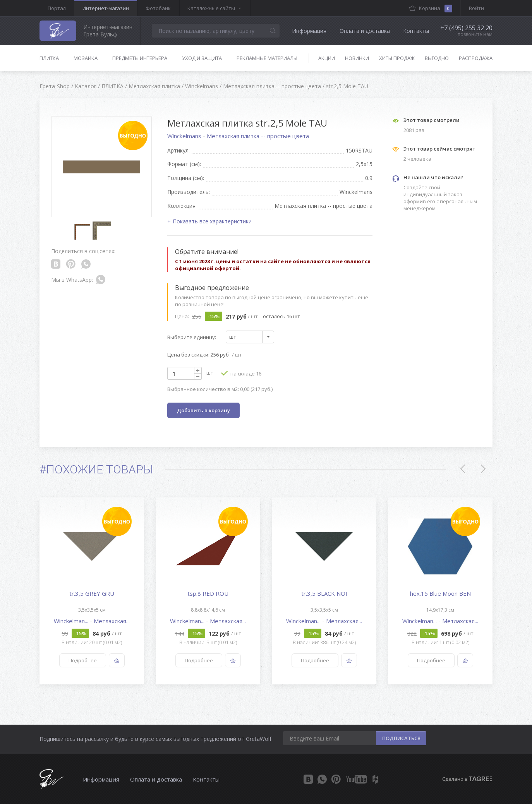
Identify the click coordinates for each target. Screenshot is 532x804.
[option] (92, 591)
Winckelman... (72, 621)
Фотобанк (158, 8)
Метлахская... (112, 621)
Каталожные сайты (211, 8)
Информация (309, 31)
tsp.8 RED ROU (208, 593)
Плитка (49, 58)
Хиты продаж (397, 58)
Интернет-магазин (106, 8)
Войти (476, 8)
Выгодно (437, 58)
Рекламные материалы (267, 58)
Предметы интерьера (140, 58)
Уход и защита (202, 58)
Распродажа (476, 58)
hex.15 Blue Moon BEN (440, 593)
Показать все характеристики (212, 221)
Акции (327, 58)
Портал (57, 8)
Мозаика (86, 58)
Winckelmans (185, 136)
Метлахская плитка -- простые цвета (258, 136)
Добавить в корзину (203, 410)
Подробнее (83, 660)
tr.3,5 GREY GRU (92, 593)
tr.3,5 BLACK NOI (324, 593)
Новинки (357, 58)
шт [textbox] (233, 337)
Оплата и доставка (365, 31)
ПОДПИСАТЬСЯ (401, 738)
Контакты (416, 31)
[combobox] (250, 337)
